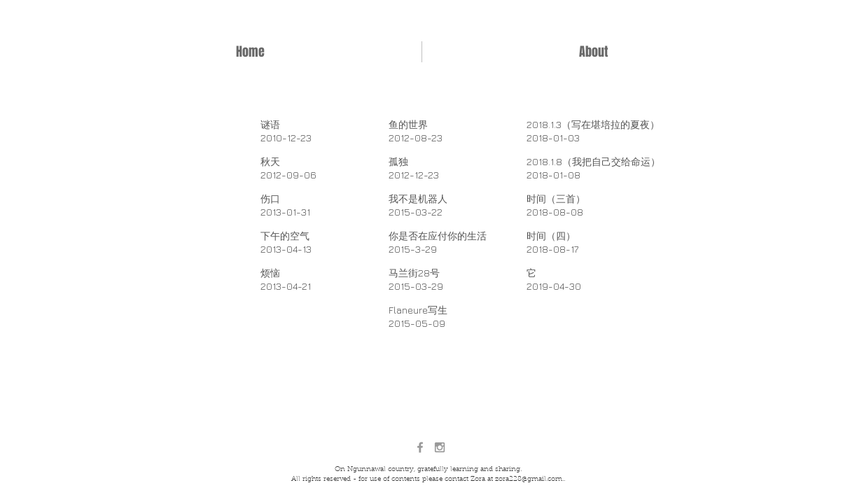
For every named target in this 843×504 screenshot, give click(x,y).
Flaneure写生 (418, 310)
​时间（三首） (556, 198)
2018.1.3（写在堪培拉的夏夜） (593, 124)
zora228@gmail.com (529, 479)
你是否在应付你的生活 (438, 236)
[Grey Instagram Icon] (440, 447)
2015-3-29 (413, 249)
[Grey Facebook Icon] (420, 447)
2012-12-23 (414, 175)
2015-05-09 (417, 323)
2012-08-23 (416, 138)
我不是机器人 (418, 198)
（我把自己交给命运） (611, 161)
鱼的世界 (408, 124)
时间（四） (551, 236)
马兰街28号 (414, 273)
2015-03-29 (416, 286)
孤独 (398, 161)
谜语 (270, 124)
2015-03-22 (416, 212)
